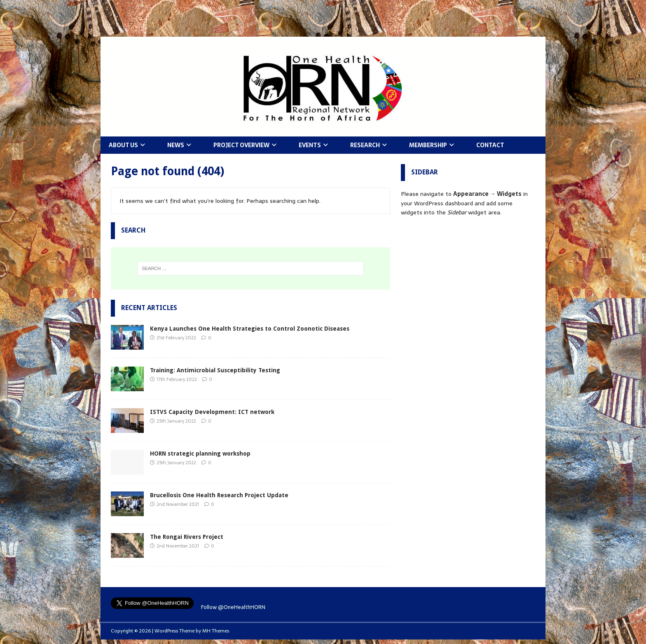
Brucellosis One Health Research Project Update (219, 495)
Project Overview (241, 145)
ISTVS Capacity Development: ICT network (212, 412)
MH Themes (216, 631)
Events (310, 145)
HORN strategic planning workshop (200, 454)
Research (365, 145)
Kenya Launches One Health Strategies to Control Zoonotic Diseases (250, 329)
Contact (490, 145)
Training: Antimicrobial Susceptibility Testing (215, 370)
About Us (123, 145)
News (176, 145)
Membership (428, 145)
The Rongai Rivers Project (187, 537)
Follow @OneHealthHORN (233, 607)
